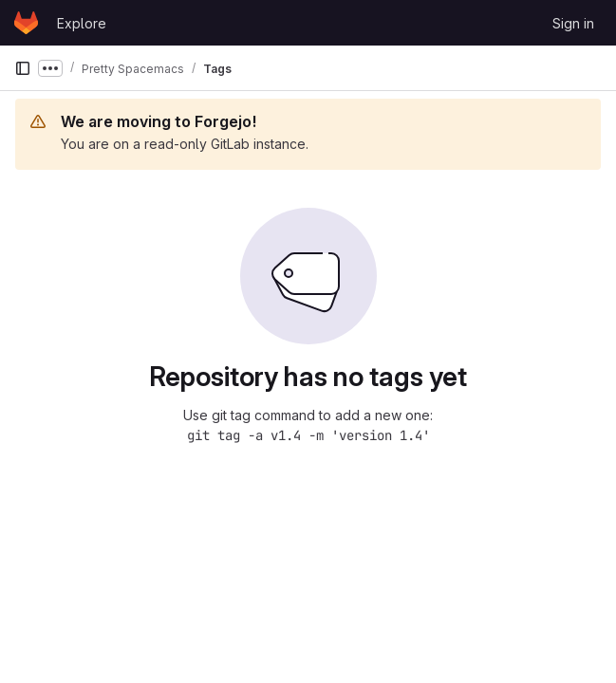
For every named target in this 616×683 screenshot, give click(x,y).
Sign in (573, 23)
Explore (82, 23)
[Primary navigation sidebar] (23, 68)
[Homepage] (26, 23)
